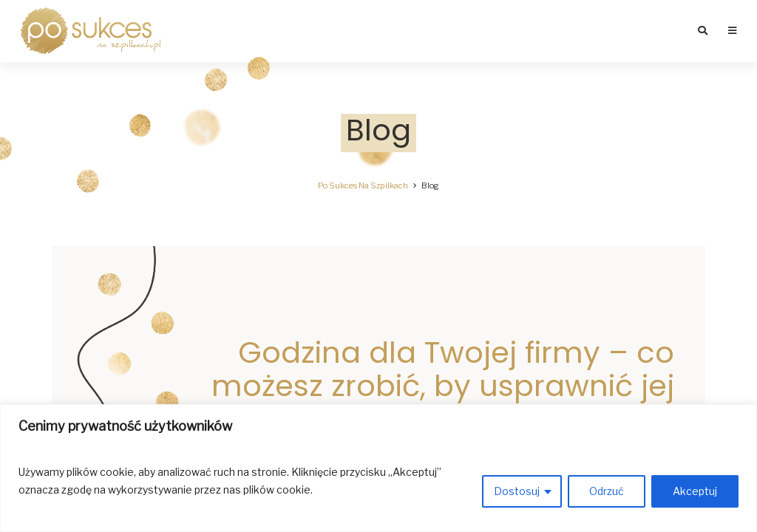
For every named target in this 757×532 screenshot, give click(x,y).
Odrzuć (607, 491)
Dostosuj (517, 491)
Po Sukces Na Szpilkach (363, 185)
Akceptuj (695, 491)
